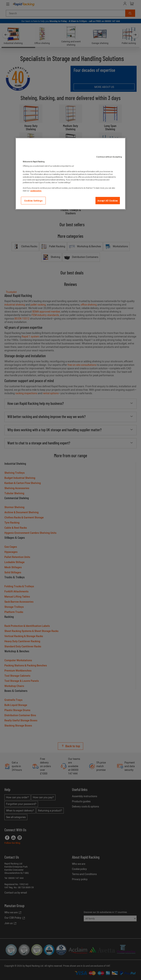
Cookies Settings (33, 200)
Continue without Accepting (109, 157)
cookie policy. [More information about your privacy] (36, 191)
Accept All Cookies (108, 200)
